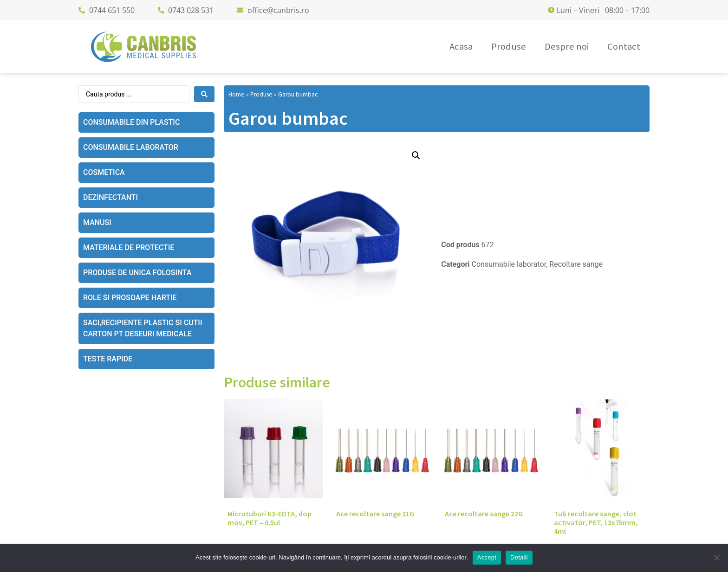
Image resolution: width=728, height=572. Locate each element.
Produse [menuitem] (509, 46)
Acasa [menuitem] (461, 46)
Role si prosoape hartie (130, 298)
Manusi (97, 222)
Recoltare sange (576, 264)
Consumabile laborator (131, 147)
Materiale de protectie (129, 247)
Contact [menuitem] (624, 46)
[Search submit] (204, 94)
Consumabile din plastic (131, 122)
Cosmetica (104, 172)
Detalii (519, 557)
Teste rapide (108, 359)
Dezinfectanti (110, 197)
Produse (261, 94)
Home (237, 94)
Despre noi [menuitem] (567, 46)
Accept (487, 557)
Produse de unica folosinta (137, 273)
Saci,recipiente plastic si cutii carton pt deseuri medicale (143, 328)
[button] (416, 155)
